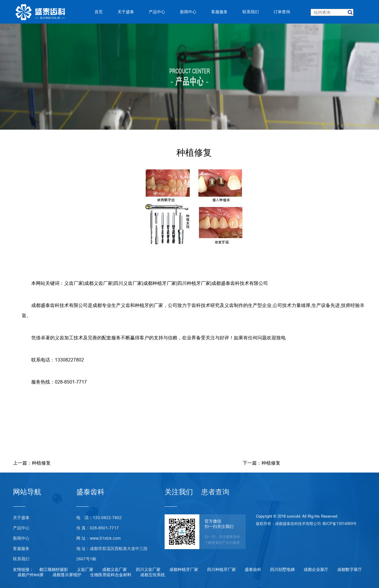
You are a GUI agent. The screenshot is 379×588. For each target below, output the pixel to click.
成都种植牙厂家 (160, 283)
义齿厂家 (74, 283)
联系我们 (21, 559)
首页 (99, 12)
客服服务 (21, 549)
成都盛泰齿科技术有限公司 (240, 283)
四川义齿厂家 (128, 283)
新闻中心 (21, 538)
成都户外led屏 (30, 575)
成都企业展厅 (316, 569)
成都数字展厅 (350, 569)
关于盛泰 (21, 518)
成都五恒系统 (153, 575)
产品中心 (21, 528)
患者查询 (215, 492)
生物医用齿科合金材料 (111, 575)
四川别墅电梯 (282, 569)
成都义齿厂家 (98, 283)
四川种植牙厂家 (194, 283)
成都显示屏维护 (67, 575)
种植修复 (41, 463)
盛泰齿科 (253, 569)
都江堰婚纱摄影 (54, 569)
